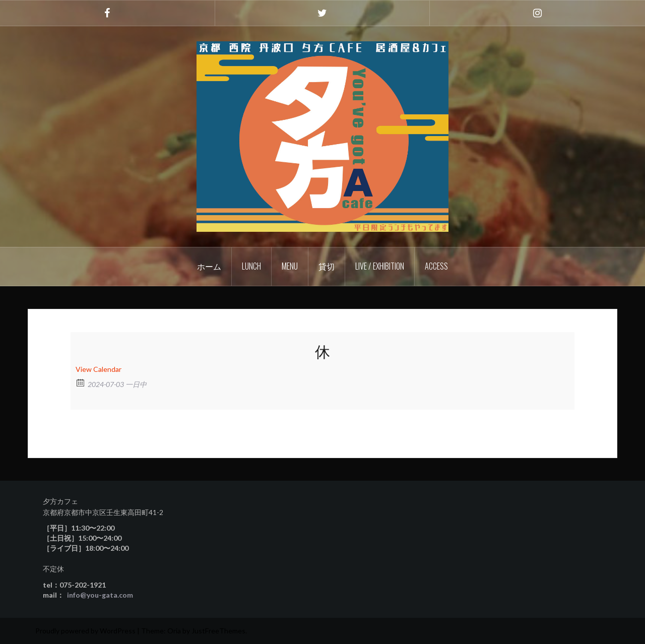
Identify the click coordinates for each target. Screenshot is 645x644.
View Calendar (99, 369)
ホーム (209, 266)
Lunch (251, 266)
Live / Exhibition (380, 266)
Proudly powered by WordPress (85, 631)
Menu (290, 266)
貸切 (327, 266)
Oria (174, 631)
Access (436, 266)
